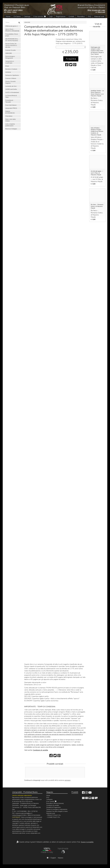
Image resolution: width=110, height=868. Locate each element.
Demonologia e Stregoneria (10, 57)
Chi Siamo (17, 17)
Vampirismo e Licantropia (10, 62)
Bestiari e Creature (11, 69)
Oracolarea (9, 116)
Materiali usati (99, 17)
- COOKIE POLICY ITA (53, 817)
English (53, 858)
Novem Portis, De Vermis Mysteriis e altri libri (11, 45)
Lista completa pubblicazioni (10, 125)
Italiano (61, 858)
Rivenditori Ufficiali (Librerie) (55, 803)
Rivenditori (81, 17)
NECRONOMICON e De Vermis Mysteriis (12, 40)
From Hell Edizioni (11, 105)
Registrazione (61, 17)
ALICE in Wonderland (12, 92)
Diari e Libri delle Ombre (11, 120)
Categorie (49, 799)
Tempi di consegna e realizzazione (57, 809)
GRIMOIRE (27, 22)
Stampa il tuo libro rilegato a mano (57, 811)
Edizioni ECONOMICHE (10, 112)
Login (51, 17)
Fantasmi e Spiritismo (12, 75)
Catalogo (27, 17)
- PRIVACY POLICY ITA (54, 815)
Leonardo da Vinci (11, 86)
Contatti (71, 17)
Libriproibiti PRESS (11, 108)
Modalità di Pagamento (54, 807)
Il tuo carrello (40, 17)
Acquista (71, 59)
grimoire (67, 780)
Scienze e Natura (11, 78)
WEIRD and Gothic (11, 89)
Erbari (7, 66)
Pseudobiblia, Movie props (12, 35)
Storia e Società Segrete (10, 82)
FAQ (89, 17)
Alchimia (8, 72)
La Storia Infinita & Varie (11, 96)
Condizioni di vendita (40, 750)
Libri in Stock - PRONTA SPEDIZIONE (12, 30)
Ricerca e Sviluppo (11, 129)
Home (8, 17)
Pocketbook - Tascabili (10, 101)
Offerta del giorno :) (12, 26)
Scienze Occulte (11, 50)
